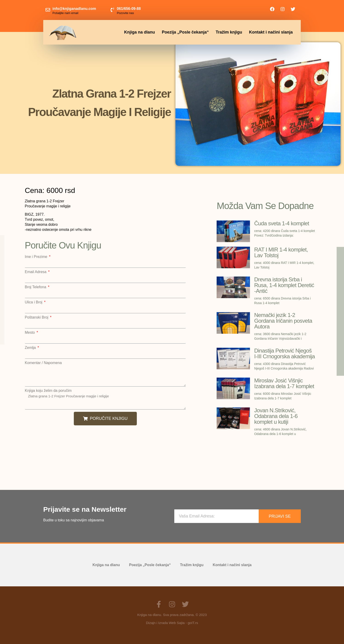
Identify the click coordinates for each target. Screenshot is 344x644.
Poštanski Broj (37, 317)
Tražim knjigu (229, 32)
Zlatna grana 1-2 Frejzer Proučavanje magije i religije (105, 401)
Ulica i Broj (34, 302)
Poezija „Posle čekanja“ (185, 32)
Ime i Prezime (37, 257)
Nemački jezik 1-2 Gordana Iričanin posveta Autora (283, 321)
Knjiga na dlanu (140, 32)
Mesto (30, 333)
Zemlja (31, 348)
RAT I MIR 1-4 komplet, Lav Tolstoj (281, 252)
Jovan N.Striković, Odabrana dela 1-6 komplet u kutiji (276, 416)
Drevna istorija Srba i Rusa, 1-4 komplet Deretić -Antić (284, 285)
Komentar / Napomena (43, 363)
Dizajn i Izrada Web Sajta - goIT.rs (172, 623)
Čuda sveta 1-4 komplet (282, 223)
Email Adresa (36, 272)
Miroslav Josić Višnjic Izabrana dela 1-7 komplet (284, 383)
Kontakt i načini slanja (271, 32)
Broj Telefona (36, 287)
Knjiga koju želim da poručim (48, 391)
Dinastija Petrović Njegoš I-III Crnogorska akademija (284, 353)
